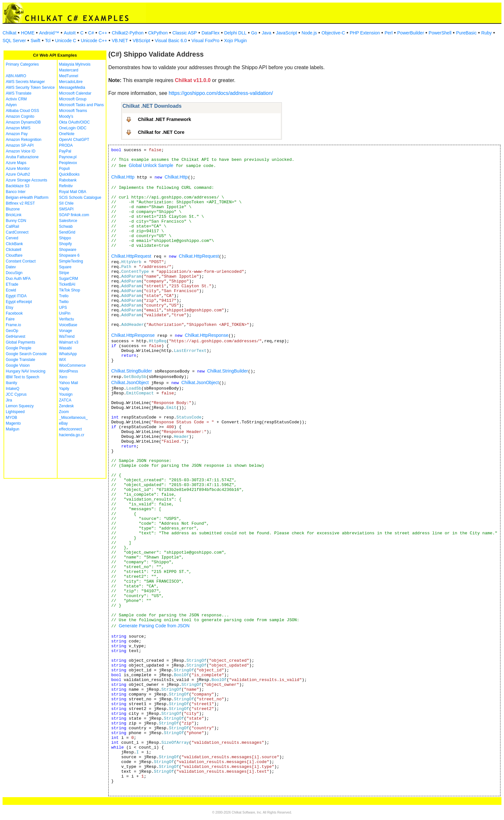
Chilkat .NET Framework (165, 119)
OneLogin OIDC (73, 128)
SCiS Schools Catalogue (80, 198)
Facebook (14, 313)
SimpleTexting (71, 261)
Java (266, 33)
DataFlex (211, 33)
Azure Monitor (18, 169)
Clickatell (14, 250)
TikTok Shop (70, 290)
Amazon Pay (17, 134)
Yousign (66, 394)
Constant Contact (21, 261)
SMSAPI (66, 209)
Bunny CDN (16, 221)
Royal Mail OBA (73, 192)
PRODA (66, 145)
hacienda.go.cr (72, 435)
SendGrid (67, 232)
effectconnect (71, 429)
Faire (10, 319)
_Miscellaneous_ (73, 418)
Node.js (309, 33)
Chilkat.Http (123, 177)
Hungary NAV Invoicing (26, 371)
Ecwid (11, 290)
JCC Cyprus (16, 394)
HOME (28, 33)
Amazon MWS (18, 128)
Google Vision (18, 365)
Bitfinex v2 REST (20, 203)
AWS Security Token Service (30, 88)
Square (65, 267)
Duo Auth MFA (18, 279)
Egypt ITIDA (16, 296)
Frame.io (13, 325)
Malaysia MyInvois (75, 64)
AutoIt (70, 33)
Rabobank (68, 180)
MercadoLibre (71, 82)
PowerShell (440, 33)
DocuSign (14, 273)
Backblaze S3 (18, 186)
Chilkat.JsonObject (130, 382)
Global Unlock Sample (151, 165)
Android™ (49, 33)
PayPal (65, 151)
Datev (11, 267)
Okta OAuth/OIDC (75, 122)
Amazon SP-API (20, 145)
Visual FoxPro (206, 41)
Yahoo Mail (69, 383)
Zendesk (67, 406)
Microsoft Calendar (75, 93)
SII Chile (66, 203)
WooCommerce (72, 365)
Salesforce (68, 221)
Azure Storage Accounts (27, 180)
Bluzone (13, 209)
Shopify (66, 244)
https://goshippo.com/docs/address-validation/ (221, 93)
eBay (63, 423)
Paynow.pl (68, 157)
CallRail (12, 226)
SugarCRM (69, 279)
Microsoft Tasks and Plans (81, 105)
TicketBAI (67, 284)
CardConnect (17, 232)
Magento (13, 423)
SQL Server (14, 41)
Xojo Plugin (235, 41)
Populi (64, 169)
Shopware (68, 250)
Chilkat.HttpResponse (133, 335)
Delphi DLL (235, 33)
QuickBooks (69, 174)
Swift (35, 41)
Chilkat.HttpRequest (131, 256)
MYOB (11, 418)
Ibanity (11, 383)
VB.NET (120, 41)
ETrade (12, 284)
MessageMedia (72, 88)
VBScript (141, 41)
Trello (64, 296)
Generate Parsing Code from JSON (154, 626)
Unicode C (66, 41)
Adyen (11, 105)
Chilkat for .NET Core (161, 132)
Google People (18, 348)
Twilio (64, 302)
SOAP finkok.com (74, 215)
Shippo (65, 238)
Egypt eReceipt (19, 302)
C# (91, 33)
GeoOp (12, 331)
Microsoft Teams (73, 111)
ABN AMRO (16, 76)
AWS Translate (19, 93)
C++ (103, 33)
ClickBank (14, 244)
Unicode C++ (94, 41)
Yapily (64, 389)
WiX (63, 360)
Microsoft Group (73, 99)
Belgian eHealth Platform (27, 198)
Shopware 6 (69, 255)
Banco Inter (16, 192)
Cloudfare (14, 255)
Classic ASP (184, 33)
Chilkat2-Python (128, 33)
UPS (63, 308)
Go (254, 33)
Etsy (9, 308)
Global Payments (20, 342)
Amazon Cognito (20, 116)
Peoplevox (68, 163)
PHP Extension (365, 33)
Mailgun (13, 429)
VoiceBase (68, 325)
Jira (9, 400)
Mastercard (69, 70)
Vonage (66, 331)
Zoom (64, 412)
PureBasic (466, 33)
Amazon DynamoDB (23, 122)
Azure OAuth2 (18, 174)
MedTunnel (69, 76)
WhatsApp (68, 354)
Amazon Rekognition (24, 140)
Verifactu (67, 319)
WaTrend (67, 336)
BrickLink (14, 215)
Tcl (48, 41)
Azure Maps (16, 163)
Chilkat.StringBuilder (132, 371)
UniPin (65, 313)
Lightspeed (15, 412)
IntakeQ (13, 389)
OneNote (67, 134)
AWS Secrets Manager (25, 82)
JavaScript (287, 33)
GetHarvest (16, 336)
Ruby (486, 33)
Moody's (66, 116)
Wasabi (66, 348)
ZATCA (65, 400)
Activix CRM (16, 99)
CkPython (158, 33)
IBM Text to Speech (22, 377)
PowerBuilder (411, 33)
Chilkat (9, 33)
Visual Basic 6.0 (171, 41)
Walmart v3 (69, 342)
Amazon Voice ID (21, 151)
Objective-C (333, 33)
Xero (63, 377)
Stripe (64, 273)
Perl (388, 33)
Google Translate (20, 360)
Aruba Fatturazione (22, 157)
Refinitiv (66, 186)
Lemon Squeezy (20, 406)
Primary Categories (22, 64)
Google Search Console (26, 354)
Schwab (66, 226)
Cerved (12, 238)
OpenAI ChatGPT (74, 140)
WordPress (69, 371)
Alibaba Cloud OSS (22, 111)
